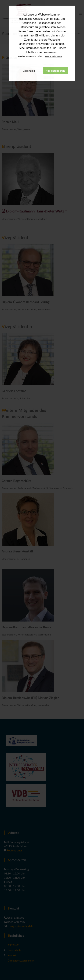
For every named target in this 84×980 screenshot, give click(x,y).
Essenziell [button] (29, 71)
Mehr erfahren (54, 57)
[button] (65, 57)
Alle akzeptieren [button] (55, 71)
